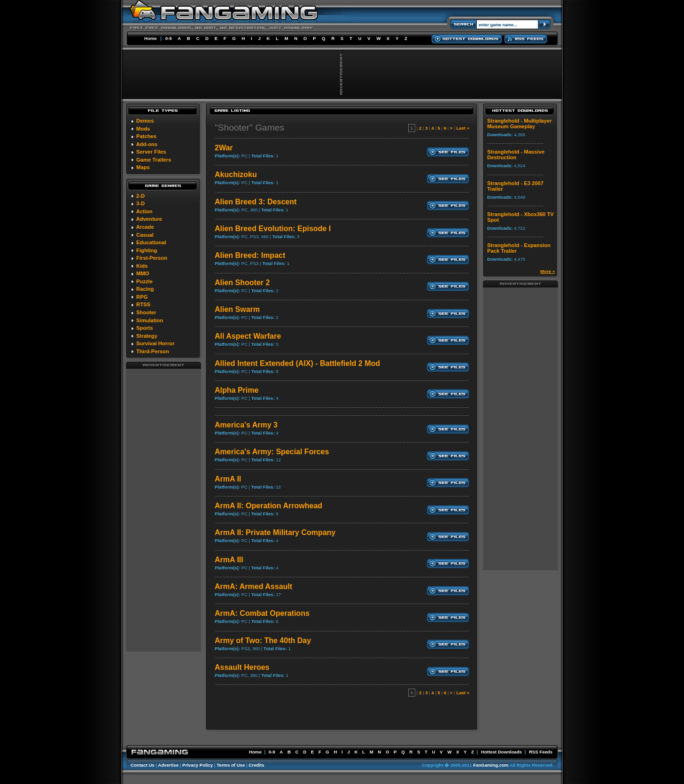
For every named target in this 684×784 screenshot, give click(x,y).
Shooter (146, 312)
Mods (143, 129)
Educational (151, 242)
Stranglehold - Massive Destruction (516, 155)
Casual (145, 235)
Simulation (150, 320)
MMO (143, 273)
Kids (142, 266)
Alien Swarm (237, 309)
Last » (463, 128)
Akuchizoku (236, 175)
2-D (140, 196)
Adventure (149, 219)
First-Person (152, 258)
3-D (140, 203)
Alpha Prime (237, 390)
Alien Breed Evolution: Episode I (273, 229)
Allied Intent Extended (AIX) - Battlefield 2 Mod (297, 363)
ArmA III (229, 560)
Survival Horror (155, 343)
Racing (145, 289)
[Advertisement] (163, 510)
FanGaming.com (491, 765)
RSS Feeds (541, 752)
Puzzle (144, 281)
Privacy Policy (198, 765)
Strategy (147, 336)
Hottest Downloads (501, 752)
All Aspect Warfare (248, 336)
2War (224, 148)
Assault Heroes (242, 667)
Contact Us (143, 765)
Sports (144, 328)
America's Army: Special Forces (272, 452)
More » (548, 271)
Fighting (147, 250)
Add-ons (147, 144)
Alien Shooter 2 (242, 283)
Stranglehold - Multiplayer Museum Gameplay (519, 124)
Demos (145, 121)
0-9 (169, 38)
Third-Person (153, 351)
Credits (256, 765)
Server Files (151, 152)
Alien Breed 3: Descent (256, 202)
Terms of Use (231, 765)
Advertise (168, 765)
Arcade (145, 227)
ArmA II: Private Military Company (275, 532)
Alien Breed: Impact (250, 255)
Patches (146, 136)
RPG (142, 297)
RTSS (143, 304)
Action (144, 211)
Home (151, 38)
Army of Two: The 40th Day (263, 640)
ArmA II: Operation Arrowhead (268, 506)
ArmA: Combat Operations (262, 613)
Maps (143, 167)
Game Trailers (154, 160)
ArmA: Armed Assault (253, 586)
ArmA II (228, 479)
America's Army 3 (246, 425)
